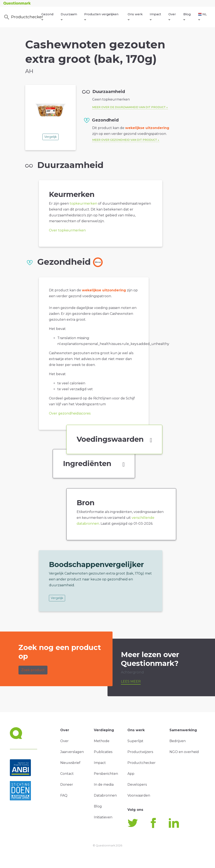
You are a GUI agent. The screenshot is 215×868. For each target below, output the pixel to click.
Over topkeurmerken (67, 230)
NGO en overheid (184, 752)
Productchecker (22, 17)
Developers (137, 785)
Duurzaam (69, 16)
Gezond (47, 16)
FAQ (64, 795)
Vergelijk (50, 137)
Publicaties (103, 752)
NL (203, 16)
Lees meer (131, 681)
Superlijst (135, 741)
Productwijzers (140, 752)
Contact (67, 774)
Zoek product (33, 670)
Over (172, 16)
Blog (187, 16)
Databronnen (105, 795)
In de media (104, 785)
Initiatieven (103, 817)
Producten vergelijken (101, 16)
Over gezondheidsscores (70, 413)
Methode (102, 741)
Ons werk (135, 16)
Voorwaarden (139, 795)
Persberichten (106, 774)
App (131, 774)
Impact (155, 16)
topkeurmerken (83, 203)
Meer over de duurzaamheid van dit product (129, 107)
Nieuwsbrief (70, 763)
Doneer (67, 785)
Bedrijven (178, 741)
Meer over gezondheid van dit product (125, 140)
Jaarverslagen (72, 752)
